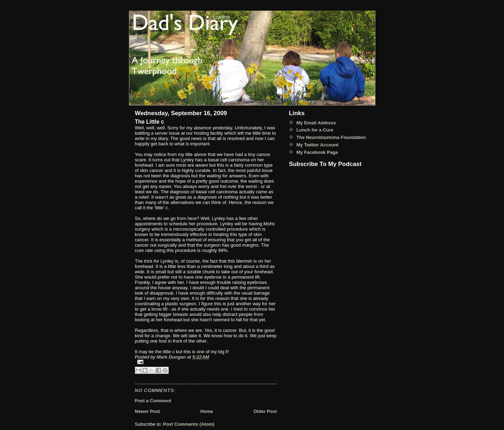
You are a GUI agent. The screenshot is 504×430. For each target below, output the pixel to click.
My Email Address (316, 123)
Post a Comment (153, 401)
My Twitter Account (318, 145)
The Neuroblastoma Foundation (331, 137)
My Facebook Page (317, 152)
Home (207, 411)
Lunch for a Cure (315, 130)
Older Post (265, 411)
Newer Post (148, 411)
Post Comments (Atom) (189, 424)
